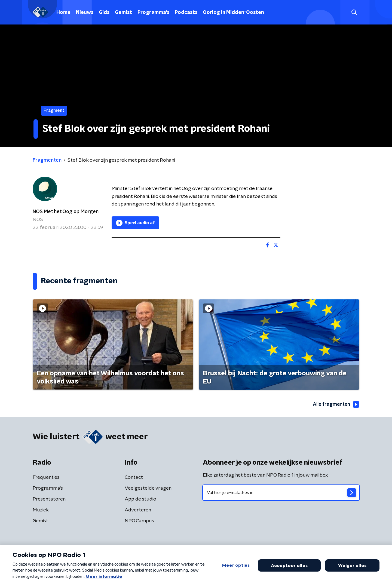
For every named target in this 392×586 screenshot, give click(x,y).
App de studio (140, 499)
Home (63, 13)
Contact (134, 478)
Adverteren (138, 510)
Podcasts (186, 13)
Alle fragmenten (336, 404)
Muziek (41, 510)
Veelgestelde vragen (148, 489)
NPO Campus (139, 521)
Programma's (153, 13)
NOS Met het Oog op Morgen (66, 212)
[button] (354, 12)
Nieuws (85, 13)
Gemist (123, 13)
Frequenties (46, 478)
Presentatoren (49, 499)
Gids (104, 13)
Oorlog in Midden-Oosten (233, 13)
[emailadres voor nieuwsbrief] (281, 493)
